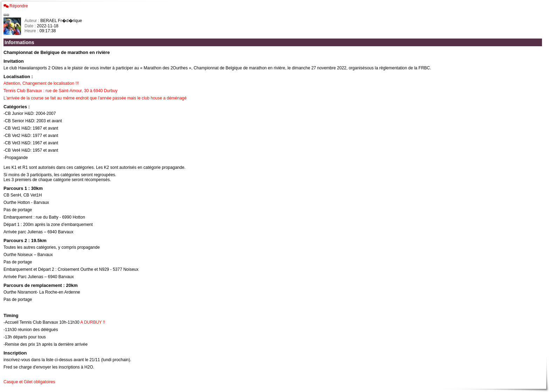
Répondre (19, 6)
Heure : (32, 31)
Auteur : (32, 21)
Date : (31, 26)
